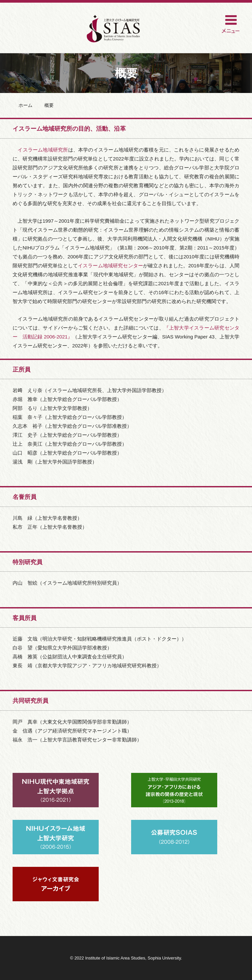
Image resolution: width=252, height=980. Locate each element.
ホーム (25, 105)
